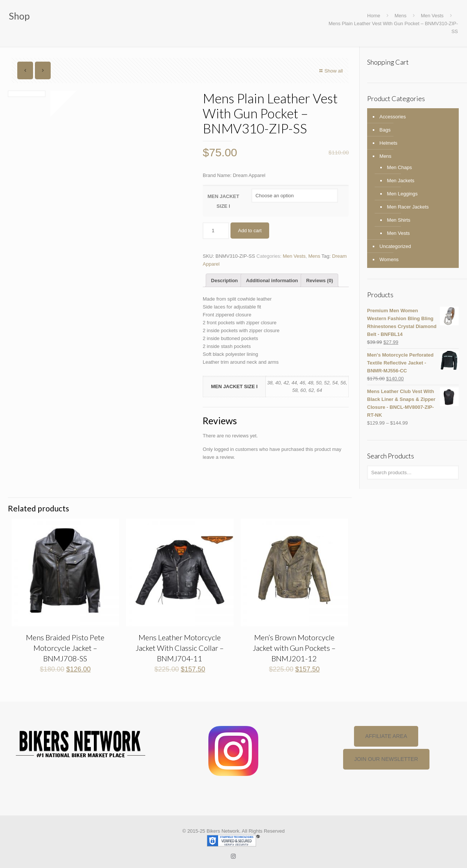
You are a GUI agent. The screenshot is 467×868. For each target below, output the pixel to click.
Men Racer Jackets (408, 207)
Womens (389, 259)
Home (374, 16)
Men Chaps (399, 167)
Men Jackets (401, 181)
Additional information (272, 281)
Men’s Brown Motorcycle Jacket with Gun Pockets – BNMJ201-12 (294, 648)
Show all (330, 71)
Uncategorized (395, 246)
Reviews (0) (319, 281)
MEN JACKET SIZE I (224, 201)
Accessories (393, 117)
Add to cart (250, 231)
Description (224, 281)
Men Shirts (399, 220)
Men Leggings (402, 194)
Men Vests (432, 16)
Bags (385, 130)
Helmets (389, 143)
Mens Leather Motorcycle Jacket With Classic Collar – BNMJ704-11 (180, 648)
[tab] (224, 280)
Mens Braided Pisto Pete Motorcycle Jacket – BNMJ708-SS (65, 648)
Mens (401, 16)
